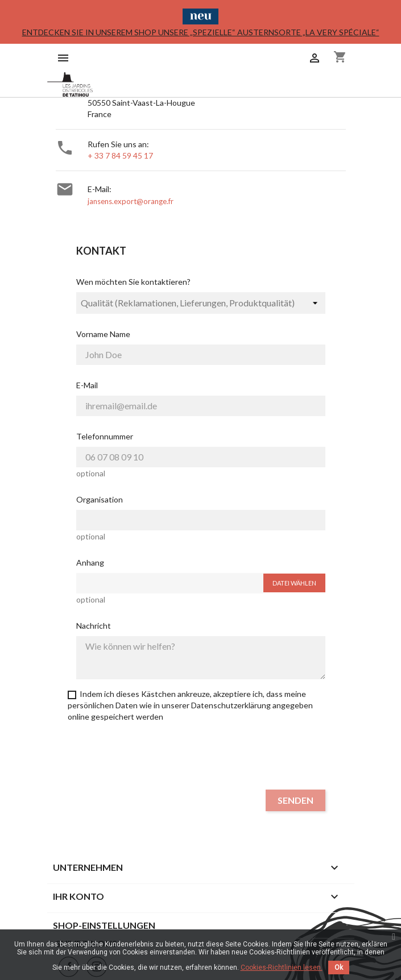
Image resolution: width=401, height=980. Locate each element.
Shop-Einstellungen (104, 925)
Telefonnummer (105, 436)
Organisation (100, 499)
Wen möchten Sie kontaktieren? (133, 282)
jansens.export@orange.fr (131, 201)
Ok (339, 967)
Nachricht (94, 626)
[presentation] (201, 758)
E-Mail (87, 385)
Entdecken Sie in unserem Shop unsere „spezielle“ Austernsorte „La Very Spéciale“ (201, 32)
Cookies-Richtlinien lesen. (282, 967)
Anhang (90, 562)
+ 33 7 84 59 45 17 (120, 155)
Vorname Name (103, 334)
